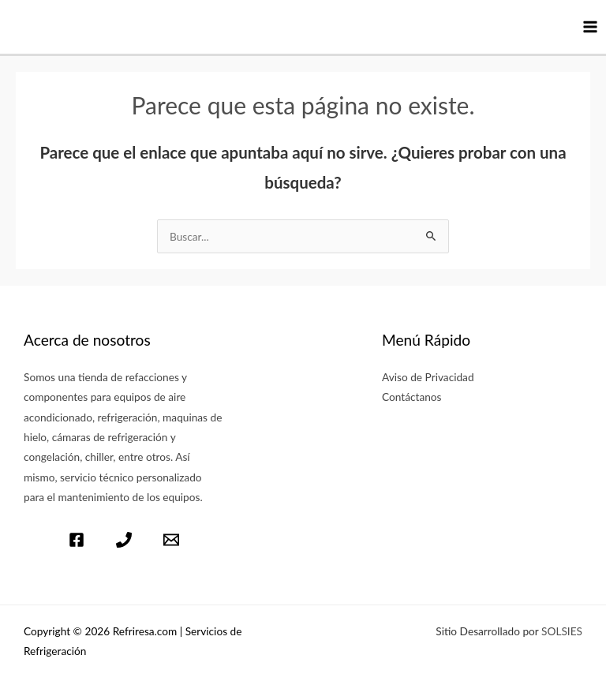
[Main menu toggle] (591, 27)
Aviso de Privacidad (428, 377)
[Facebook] (77, 540)
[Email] (171, 540)
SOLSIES (562, 631)
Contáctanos (412, 397)
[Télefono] (124, 540)
